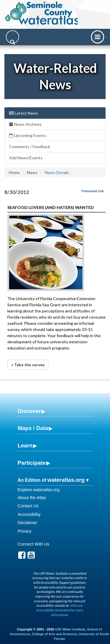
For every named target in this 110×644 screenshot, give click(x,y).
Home (14, 172)
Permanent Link (93, 191)
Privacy (24, 531)
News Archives (25, 124)
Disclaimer (27, 523)
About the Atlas (32, 498)
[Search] (12, 37)
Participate (32, 463)
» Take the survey (28, 365)
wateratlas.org (66, 480)
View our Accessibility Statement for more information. (60, 610)
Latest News (24, 113)
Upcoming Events (28, 135)
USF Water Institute (70, 629)
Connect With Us (33, 544)
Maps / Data (33, 428)
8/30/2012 (17, 192)
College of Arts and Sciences (55, 634)
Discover (29, 411)
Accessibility (29, 514)
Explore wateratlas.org (39, 490)
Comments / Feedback (30, 147)
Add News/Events (26, 158)
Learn (25, 445)
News (32, 172)
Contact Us (28, 506)
